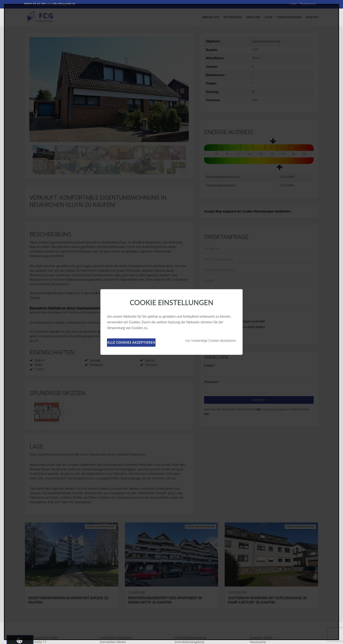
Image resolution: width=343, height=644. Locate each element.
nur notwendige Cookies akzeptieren (211, 340)
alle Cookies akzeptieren (131, 342)
